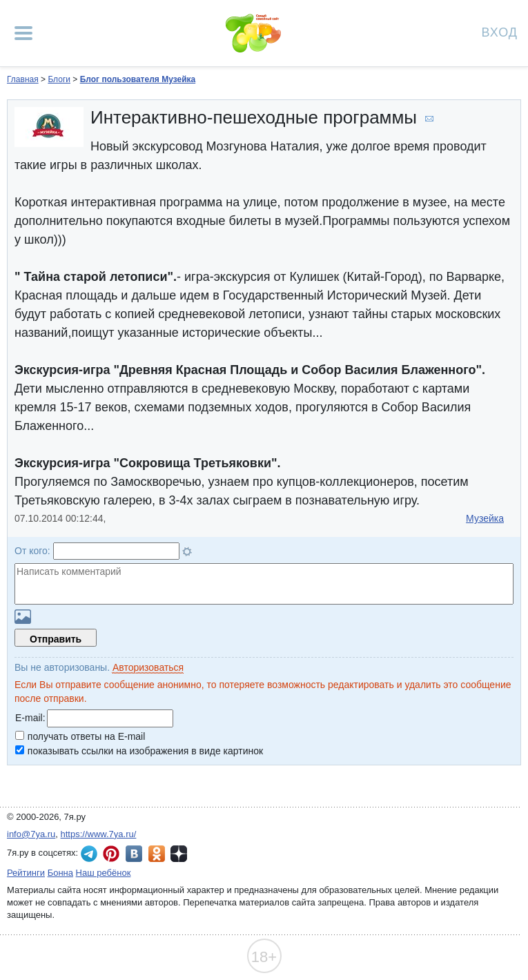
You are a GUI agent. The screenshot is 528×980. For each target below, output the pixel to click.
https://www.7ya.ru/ (99, 834)
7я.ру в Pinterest (111, 854)
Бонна (60, 873)
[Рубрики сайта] (23, 33)
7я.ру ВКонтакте (134, 854)
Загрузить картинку (23, 617)
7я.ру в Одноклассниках (157, 854)
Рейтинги (26, 873)
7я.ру (179, 854)
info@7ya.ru (31, 834)
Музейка (485, 518)
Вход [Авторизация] (500, 31)
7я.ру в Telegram (89, 854)
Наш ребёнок (104, 873)
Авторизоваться (148, 667)
